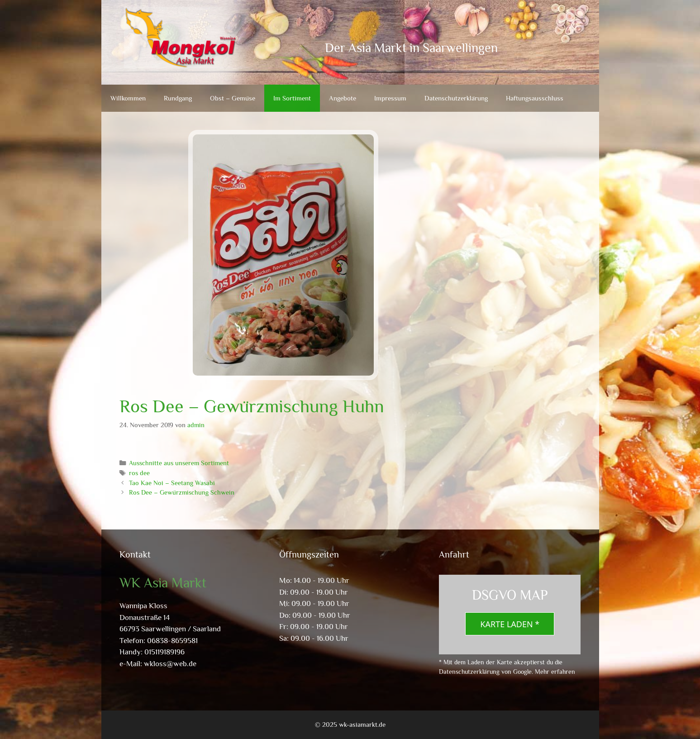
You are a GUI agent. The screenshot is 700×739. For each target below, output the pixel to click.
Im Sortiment (292, 98)
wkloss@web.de (170, 664)
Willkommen (128, 98)
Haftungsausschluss (535, 98)
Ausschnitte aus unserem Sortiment (179, 463)
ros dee (139, 473)
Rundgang (178, 98)
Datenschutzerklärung (456, 98)
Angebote (343, 98)
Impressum (390, 98)
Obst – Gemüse (233, 98)
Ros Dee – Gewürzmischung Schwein (182, 492)
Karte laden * (510, 624)
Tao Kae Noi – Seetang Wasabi (172, 483)
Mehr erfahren (555, 672)
